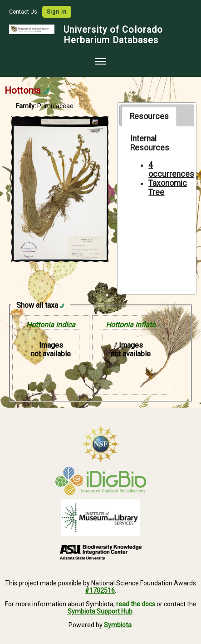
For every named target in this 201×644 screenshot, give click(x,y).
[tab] (149, 116)
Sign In (57, 12)
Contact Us (24, 12)
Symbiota (118, 625)
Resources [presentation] (149, 116)
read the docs (136, 604)
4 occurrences (171, 170)
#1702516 (100, 590)
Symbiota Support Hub (100, 611)
